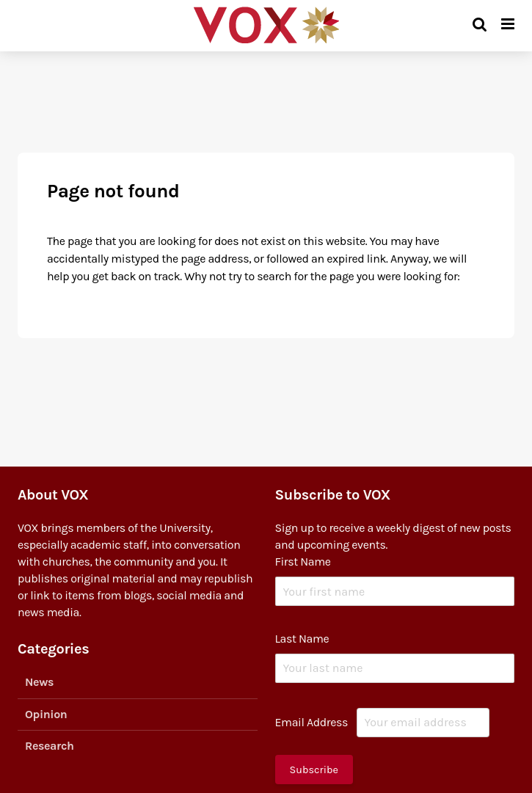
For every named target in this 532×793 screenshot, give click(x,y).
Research (50, 746)
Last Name (302, 639)
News (39, 682)
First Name (303, 562)
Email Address (312, 722)
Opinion (46, 714)
